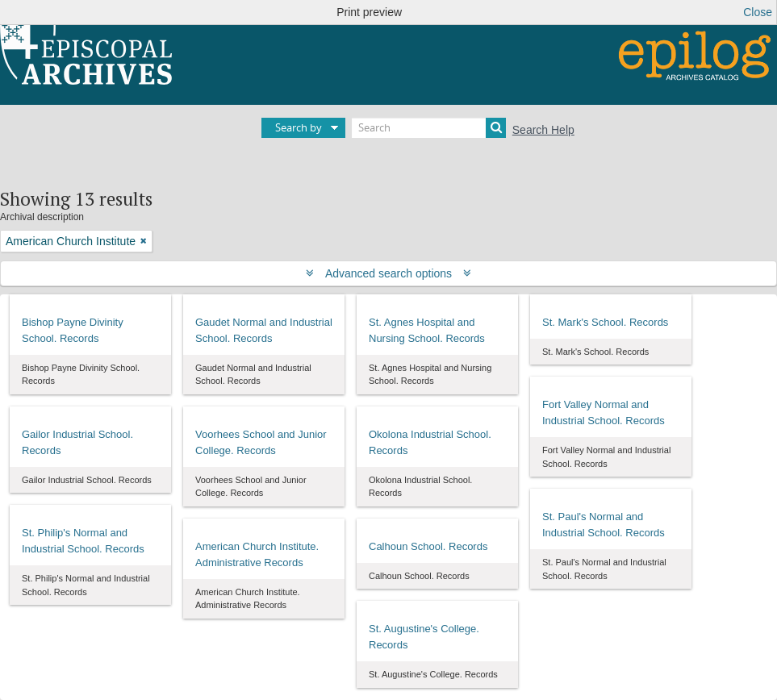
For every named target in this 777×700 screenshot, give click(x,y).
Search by (299, 127)
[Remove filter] (144, 241)
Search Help (543, 130)
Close (758, 12)
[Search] (429, 128)
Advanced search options (388, 273)
